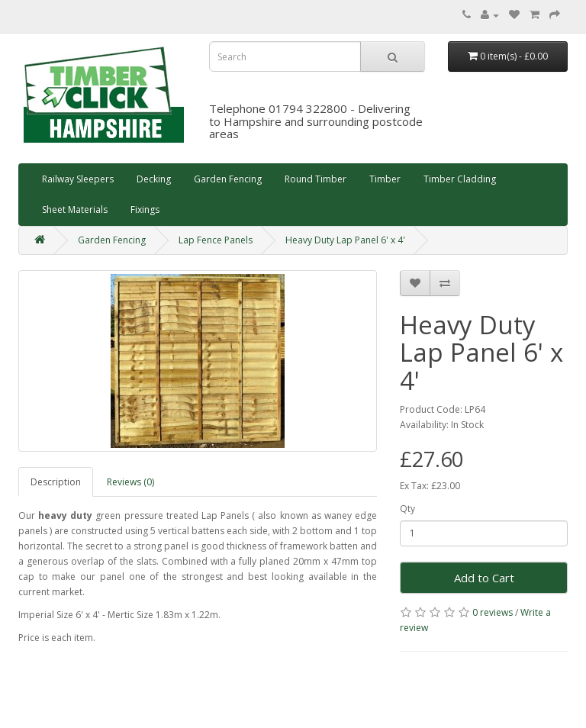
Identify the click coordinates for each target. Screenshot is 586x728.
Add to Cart (484, 578)
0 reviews (493, 612)
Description (56, 482)
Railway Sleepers (78, 179)
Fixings (145, 209)
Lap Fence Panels (216, 240)
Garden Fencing (228, 179)
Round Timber (316, 179)
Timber (385, 179)
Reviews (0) (130, 482)
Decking (154, 179)
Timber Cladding (460, 179)
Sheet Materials (75, 209)
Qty (407, 509)
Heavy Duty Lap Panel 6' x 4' (345, 240)
